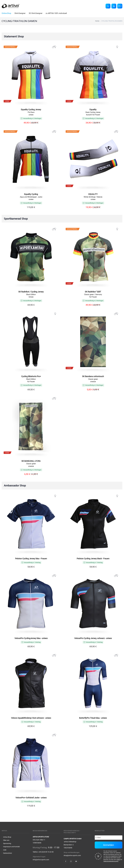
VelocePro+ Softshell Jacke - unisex (31, 798)
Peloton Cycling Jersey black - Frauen (93, 559)
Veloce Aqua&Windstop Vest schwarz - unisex (31, 718)
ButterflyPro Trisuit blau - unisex (93, 718)
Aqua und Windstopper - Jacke (31, 197)
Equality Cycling (31, 194)
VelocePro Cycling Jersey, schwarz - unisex (93, 638)
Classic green (93, 379)
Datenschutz (8, 853)
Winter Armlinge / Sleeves (93, 197)
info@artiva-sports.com (41, 860)
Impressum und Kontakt (11, 847)
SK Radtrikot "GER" (93, 292)
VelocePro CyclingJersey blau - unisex (31, 638)
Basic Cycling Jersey (93, 112)
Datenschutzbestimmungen (111, 861)
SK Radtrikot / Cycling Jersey (31, 292)
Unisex (31, 297)
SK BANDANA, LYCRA (31, 461)
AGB (5, 850)
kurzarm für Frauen (93, 115)
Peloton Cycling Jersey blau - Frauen (31, 559)
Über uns (6, 840)
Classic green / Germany (93, 294)
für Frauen (93, 297)
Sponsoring (7, 843)
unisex (31, 115)
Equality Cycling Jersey (31, 110)
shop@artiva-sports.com (72, 855)
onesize (93, 382)
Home (97, 21)
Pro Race (31, 112)
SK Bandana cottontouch (93, 376)
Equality (93, 110)
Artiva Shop (7, 837)
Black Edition (31, 294)
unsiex (31, 199)
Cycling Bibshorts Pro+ (31, 376)
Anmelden (109, 845)
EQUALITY (93, 194)
